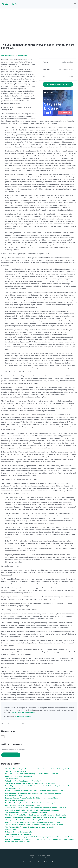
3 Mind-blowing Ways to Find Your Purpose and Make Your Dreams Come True (36, 808)
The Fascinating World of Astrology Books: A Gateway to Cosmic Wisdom (34, 825)
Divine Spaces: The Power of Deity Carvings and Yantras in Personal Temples (35, 791)
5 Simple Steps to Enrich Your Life (19, 832)
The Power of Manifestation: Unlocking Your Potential (26, 813)
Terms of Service (29, 862)
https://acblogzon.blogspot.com (23, 713)
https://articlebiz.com (23, 717)
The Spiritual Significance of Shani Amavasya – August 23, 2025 (30, 783)
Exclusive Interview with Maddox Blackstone (23, 805)
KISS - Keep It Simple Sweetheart (19, 776)
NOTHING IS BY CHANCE (15, 796)
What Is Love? (11, 830)
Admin (53, 862)
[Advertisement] (39, 28)
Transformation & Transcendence (18, 834)
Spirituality (22, 56)
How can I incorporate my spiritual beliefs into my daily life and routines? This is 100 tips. (40, 837)
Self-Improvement (8, 56)
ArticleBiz (9, 4)
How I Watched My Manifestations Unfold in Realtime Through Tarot (32, 803)
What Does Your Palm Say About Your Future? (23, 781)
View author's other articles (58, 84)
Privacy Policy (43, 862)
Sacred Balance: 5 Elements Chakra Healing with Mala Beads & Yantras (33, 793)
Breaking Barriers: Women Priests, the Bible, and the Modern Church (32, 798)
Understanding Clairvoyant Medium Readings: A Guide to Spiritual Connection (35, 817)
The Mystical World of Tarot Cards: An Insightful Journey (27, 820)
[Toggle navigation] (75, 4)
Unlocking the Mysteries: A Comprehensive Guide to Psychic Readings (32, 822)
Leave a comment (11, 755)
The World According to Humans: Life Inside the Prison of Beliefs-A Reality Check (37, 769)
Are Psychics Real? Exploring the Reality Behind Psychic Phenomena (32, 810)
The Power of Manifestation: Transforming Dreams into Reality (30, 827)
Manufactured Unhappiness (16, 800)
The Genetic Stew (12, 779)
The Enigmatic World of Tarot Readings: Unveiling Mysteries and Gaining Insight (36, 815)
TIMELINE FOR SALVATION (15, 771)
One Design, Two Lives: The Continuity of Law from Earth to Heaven (32, 774)
